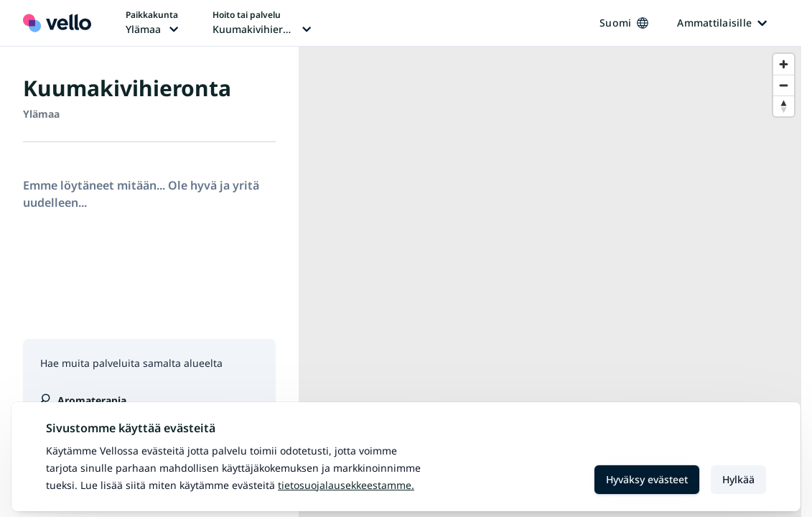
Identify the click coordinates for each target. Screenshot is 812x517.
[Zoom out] (784, 85)
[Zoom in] (784, 64)
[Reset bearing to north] (784, 106)
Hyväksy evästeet (647, 479)
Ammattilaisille (722, 23)
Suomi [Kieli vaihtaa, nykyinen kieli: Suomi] (624, 23)
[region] (550, 282)
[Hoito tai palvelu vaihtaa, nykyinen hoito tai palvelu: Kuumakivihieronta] (262, 23)
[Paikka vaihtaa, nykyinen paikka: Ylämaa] (152, 23)
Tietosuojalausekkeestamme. (346, 485)
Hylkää (738, 479)
